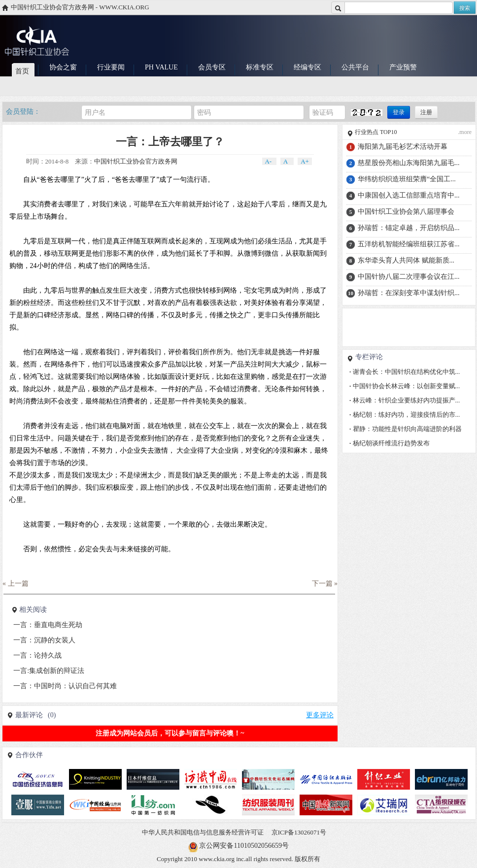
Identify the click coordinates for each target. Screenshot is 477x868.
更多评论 (320, 715)
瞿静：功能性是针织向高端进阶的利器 (406, 429)
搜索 (465, 8)
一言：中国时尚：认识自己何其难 (65, 686)
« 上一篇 (16, 584)
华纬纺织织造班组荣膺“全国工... (407, 179)
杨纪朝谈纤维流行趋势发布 (390, 443)
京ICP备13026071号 (299, 832)
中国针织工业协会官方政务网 (136, 161)
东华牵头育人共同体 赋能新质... (406, 260)
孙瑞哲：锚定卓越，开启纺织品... (409, 228)
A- (269, 161)
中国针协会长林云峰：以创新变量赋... (405, 386)
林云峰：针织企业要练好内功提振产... (405, 400)
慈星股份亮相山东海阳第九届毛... (409, 163)
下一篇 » (325, 584)
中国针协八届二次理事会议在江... (409, 277)
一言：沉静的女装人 (44, 640)
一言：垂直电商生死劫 (48, 625)
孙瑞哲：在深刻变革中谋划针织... (409, 293)
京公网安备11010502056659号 (244, 846)
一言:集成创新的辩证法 (49, 671)
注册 (426, 112)
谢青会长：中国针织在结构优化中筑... (405, 372)
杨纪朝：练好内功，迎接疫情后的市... (405, 415)
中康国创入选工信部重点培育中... (409, 195)
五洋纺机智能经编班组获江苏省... (409, 244)
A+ (305, 161)
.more (465, 132)
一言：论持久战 (37, 655)
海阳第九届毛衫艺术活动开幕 (403, 147)
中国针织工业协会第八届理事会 (406, 212)
